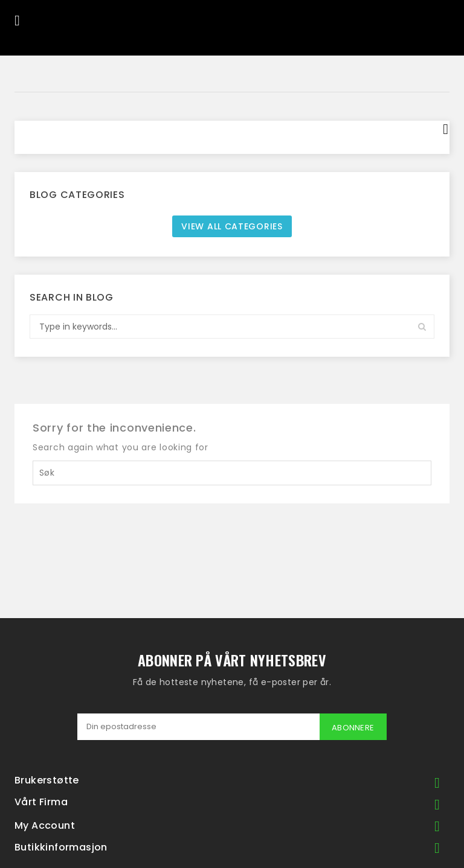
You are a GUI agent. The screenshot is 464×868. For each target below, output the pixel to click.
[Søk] (232, 473)
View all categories (232, 226)
